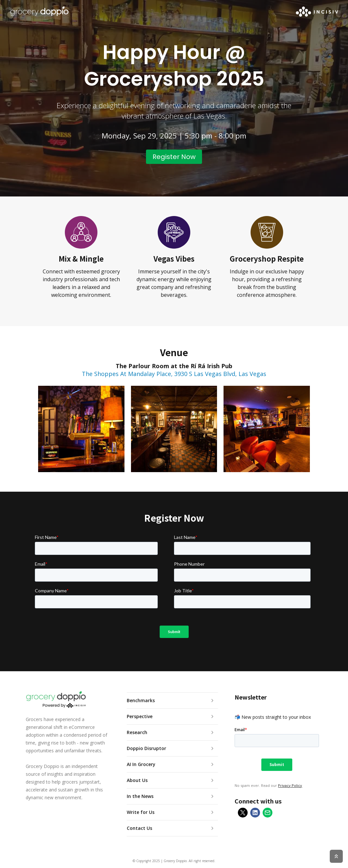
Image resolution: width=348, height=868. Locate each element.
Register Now (174, 157)
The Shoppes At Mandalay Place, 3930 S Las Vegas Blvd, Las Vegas (174, 374)
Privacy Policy (290, 785)
